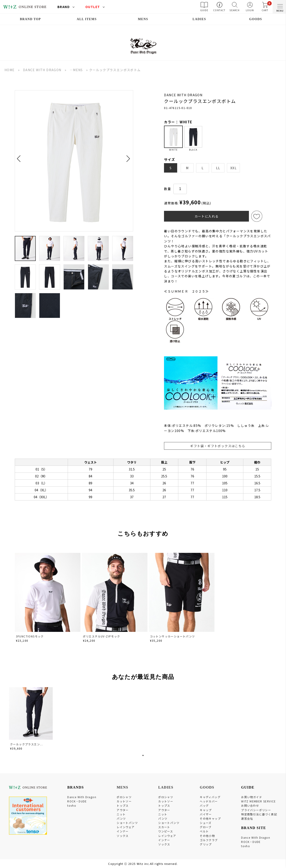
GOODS (256, 19)
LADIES (199, 19)
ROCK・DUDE (77, 801)
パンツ (121, 818)
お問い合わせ (250, 805)
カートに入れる (207, 216)
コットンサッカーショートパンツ (172, 636)
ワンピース (166, 831)
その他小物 (207, 836)
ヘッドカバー (209, 801)
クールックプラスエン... (26, 744)
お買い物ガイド (252, 797)
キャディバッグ (210, 797)
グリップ (206, 844)
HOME (10, 70)
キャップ (206, 810)
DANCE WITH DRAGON (42, 70)
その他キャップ (210, 818)
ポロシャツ (124, 797)
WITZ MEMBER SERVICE (259, 801)
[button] (20, 156)
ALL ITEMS (87, 19)
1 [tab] (143, 755)
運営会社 (247, 818)
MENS (143, 19)
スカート (164, 827)
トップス (123, 805)
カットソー (124, 801)
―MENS (76, 70)
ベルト (204, 831)
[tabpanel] (31, 719)
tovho (72, 805)
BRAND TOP (30, 19)
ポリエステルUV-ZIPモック (102, 636)
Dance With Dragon (82, 797)
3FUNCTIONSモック (30, 636)
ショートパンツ (127, 823)
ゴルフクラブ (209, 840)
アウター (123, 810)
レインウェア (126, 827)
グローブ (206, 827)
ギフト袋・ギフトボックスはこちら (218, 446)
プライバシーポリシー (256, 810)
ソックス (123, 836)
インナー (123, 831)
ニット (121, 814)
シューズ (206, 823)
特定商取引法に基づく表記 (259, 814)
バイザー (206, 814)
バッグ (204, 805)
